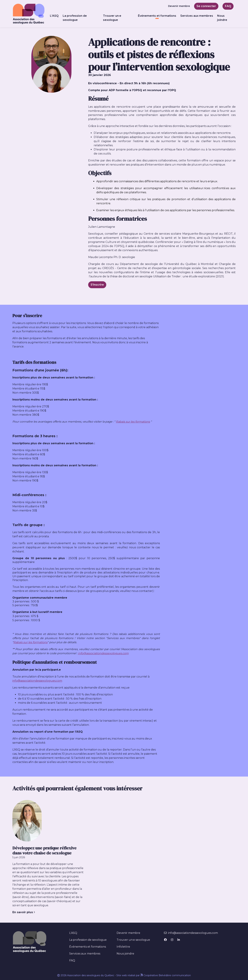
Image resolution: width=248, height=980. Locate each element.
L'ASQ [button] (54, 16)
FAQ (228, 6)
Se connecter (206, 6)
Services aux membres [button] (197, 16)
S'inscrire (97, 285)
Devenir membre (179, 6)
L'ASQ (73, 933)
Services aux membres (85, 954)
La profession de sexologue (75, 18)
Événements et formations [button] (157, 16)
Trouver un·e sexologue (112, 18)
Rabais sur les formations (133, 422)
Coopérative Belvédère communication (166, 975)
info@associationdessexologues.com (103, 653)
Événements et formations (91, 946)
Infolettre (123, 947)
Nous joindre (222, 18)
